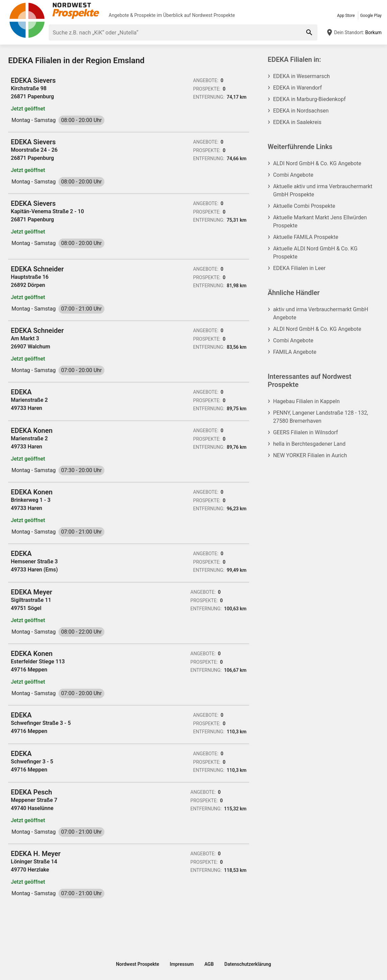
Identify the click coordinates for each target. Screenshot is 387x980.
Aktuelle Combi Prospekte (304, 206)
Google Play (371, 16)
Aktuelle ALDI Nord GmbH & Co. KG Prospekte (315, 253)
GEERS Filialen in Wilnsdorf (306, 432)
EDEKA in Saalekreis (297, 122)
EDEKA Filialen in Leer (299, 268)
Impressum (182, 964)
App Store (346, 16)
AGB (209, 964)
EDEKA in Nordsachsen (301, 111)
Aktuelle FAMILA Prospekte (306, 237)
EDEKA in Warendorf (297, 88)
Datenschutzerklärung (248, 964)
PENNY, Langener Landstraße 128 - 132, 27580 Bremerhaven (321, 417)
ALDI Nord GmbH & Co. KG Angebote (317, 163)
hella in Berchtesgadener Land (309, 444)
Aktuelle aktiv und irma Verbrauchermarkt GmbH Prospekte (323, 190)
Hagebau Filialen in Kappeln (306, 401)
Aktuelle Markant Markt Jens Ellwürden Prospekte (320, 222)
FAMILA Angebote (295, 352)
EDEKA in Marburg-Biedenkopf (309, 99)
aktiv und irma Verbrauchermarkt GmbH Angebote (321, 313)
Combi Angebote (293, 175)
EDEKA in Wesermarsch (301, 76)
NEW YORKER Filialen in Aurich (310, 455)
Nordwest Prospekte (213, 15)
